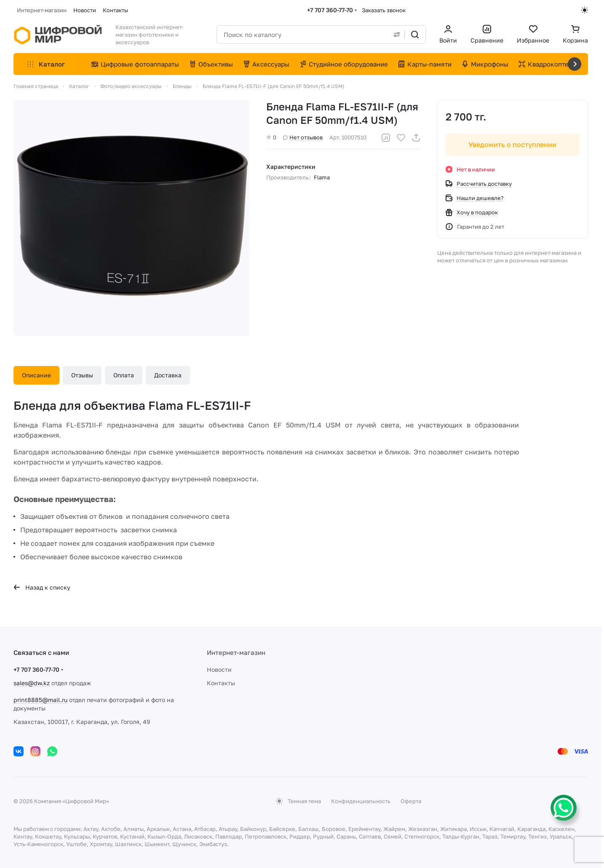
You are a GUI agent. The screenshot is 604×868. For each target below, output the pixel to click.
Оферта (411, 801)
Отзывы (82, 375)
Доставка (168, 375)
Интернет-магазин (236, 652)
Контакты (221, 683)
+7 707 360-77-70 (330, 10)
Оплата (124, 375)
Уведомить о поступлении (513, 144)
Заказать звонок (384, 10)
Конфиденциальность (361, 801)
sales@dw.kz (32, 683)
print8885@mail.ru (40, 700)
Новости (219, 669)
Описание (36, 375)
